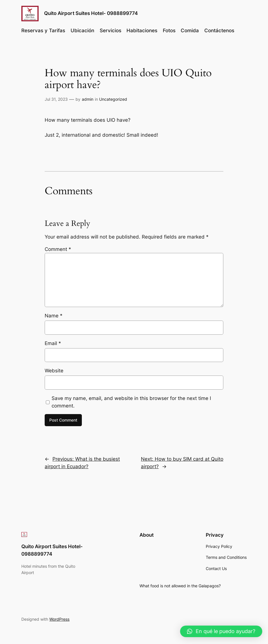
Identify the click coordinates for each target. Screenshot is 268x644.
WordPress (59, 619)
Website (54, 371)
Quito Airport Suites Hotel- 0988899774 (91, 13)
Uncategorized (113, 99)
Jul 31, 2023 (56, 99)
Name (54, 316)
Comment (58, 249)
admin (88, 99)
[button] (221, 631)
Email (53, 343)
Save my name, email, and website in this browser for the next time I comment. (131, 402)
